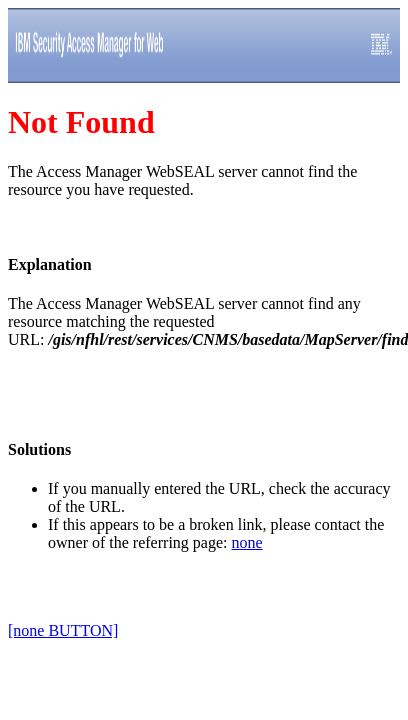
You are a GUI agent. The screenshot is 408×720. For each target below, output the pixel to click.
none (246, 542)
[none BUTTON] (63, 630)
